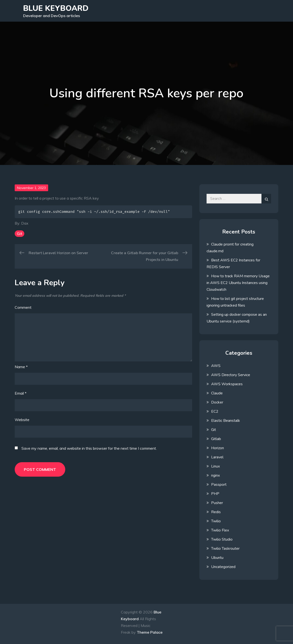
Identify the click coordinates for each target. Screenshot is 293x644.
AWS (216, 366)
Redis (216, 512)
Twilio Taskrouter (225, 549)
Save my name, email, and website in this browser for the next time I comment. (89, 448)
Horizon (218, 448)
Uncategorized (223, 567)
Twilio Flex (220, 530)
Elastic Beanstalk (226, 421)
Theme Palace (150, 632)
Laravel (217, 457)
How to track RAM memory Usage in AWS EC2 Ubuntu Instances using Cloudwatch (238, 283)
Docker (217, 402)
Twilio (216, 521)
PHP (215, 494)
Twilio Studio (222, 539)
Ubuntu (217, 558)
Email (21, 393)
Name (21, 367)
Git (20, 234)
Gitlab (216, 439)
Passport (219, 485)
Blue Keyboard (56, 8)
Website (22, 420)
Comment (23, 307)
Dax (25, 223)
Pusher (217, 503)
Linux (215, 466)
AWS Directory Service (231, 375)
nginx (215, 475)
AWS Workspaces (227, 384)
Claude (217, 393)
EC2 (215, 411)
